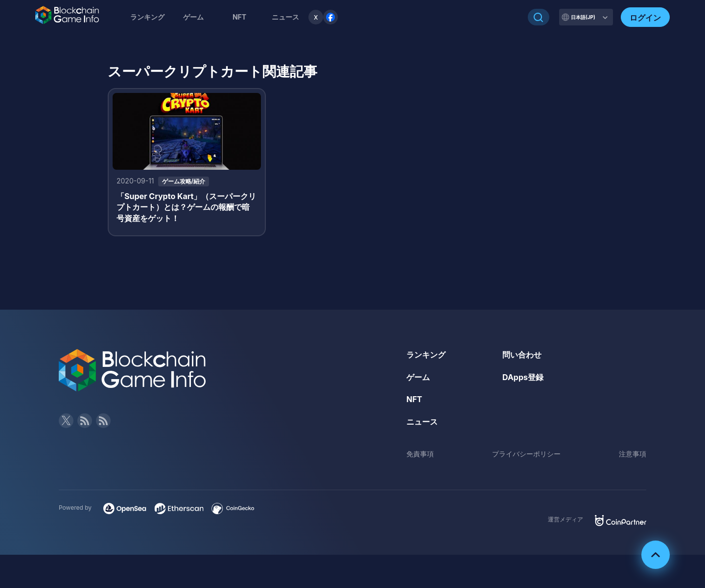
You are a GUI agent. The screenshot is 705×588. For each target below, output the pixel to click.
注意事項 (633, 454)
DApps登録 (523, 377)
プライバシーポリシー (526, 454)
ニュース (422, 422)
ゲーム (193, 17)
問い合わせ (522, 355)
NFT (239, 17)
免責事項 (420, 454)
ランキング (147, 17)
